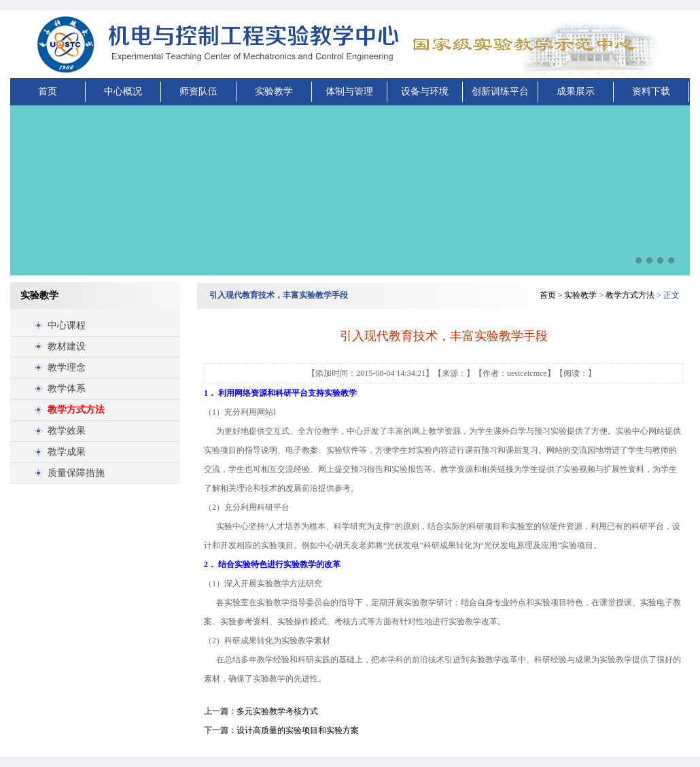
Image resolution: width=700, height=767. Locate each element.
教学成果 (67, 452)
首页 (48, 91)
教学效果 (67, 431)
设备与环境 (425, 91)
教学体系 (67, 389)
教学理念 (67, 368)
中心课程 (67, 325)
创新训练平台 (500, 91)
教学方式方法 (76, 410)
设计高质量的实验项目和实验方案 (298, 730)
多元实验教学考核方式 (277, 711)
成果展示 (576, 91)
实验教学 (274, 91)
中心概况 (123, 91)
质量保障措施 (76, 473)
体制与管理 (349, 91)
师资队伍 (198, 91)
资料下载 (651, 91)
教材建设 (67, 346)
